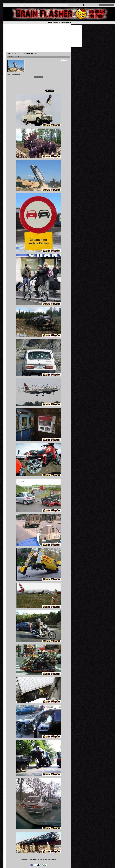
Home (6, 5)
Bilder (9, 74)
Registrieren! (26, 5)
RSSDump (67, 22)
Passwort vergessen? (17, 5)
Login (10, 5)
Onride (61, 22)
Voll (12, 74)
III (20, 74)
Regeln (32, 5)
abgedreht (16, 74)
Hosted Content (53, 22)
